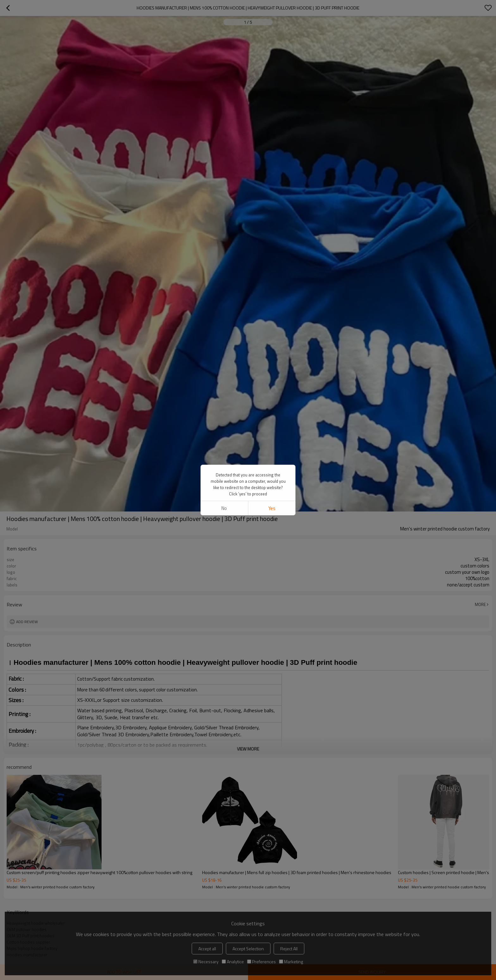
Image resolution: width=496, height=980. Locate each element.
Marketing (291, 962)
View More (248, 749)
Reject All (289, 949)
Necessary (206, 962)
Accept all (207, 949)
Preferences (261, 962)
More (480, 604)
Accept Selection (248, 949)
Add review (27, 622)
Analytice (233, 962)
